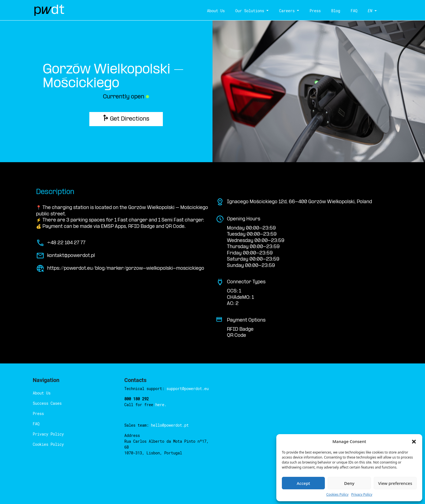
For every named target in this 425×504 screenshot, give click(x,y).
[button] (414, 441)
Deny (349, 483)
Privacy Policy (362, 494)
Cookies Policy (337, 494)
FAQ (354, 11)
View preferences (395, 483)
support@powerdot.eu (188, 389)
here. (161, 405)
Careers (287, 11)
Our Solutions (250, 11)
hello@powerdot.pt (170, 425)
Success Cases (47, 403)
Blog (336, 11)
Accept (303, 483)
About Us (216, 11)
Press (315, 11)
